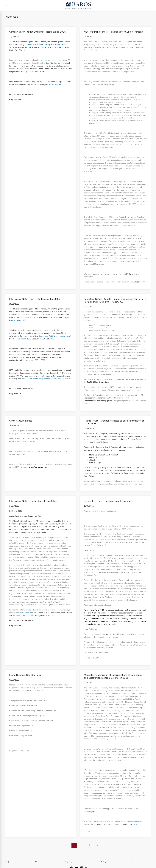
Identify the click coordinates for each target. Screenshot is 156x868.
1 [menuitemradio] (74, 845)
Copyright (69, 862)
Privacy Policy (101, 862)
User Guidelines (26, 613)
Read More (88, 832)
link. (94, 811)
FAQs (129, 274)
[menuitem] (90, 846)
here (135, 824)
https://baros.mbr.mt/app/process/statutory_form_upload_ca (46, 379)
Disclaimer (40, 862)
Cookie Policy (130, 862)
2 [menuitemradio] (82, 845)
